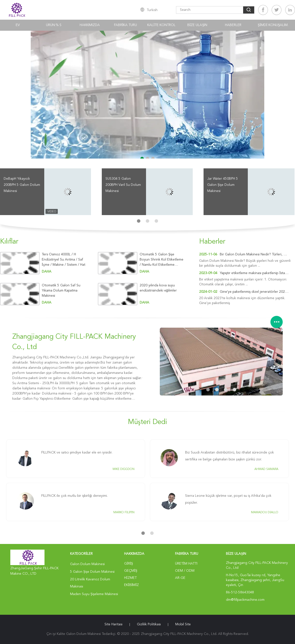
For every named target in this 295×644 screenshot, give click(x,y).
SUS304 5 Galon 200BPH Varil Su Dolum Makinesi (123, 185)
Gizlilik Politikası (149, 624)
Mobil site (183, 624)
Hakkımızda (90, 25)
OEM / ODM (185, 571)
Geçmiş (131, 571)
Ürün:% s (54, 25)
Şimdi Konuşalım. (273, 25)
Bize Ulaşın (197, 25)
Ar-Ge (180, 578)
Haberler (233, 25)
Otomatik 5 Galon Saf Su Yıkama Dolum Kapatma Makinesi (61, 291)
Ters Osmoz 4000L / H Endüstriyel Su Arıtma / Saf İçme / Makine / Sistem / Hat (64, 260)
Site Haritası (113, 624)
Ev (18, 25)
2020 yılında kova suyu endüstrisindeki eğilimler (158, 288)
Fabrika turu (126, 25)
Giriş (129, 564)
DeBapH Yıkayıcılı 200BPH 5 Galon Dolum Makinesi (22, 185)
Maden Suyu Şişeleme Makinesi (94, 594)
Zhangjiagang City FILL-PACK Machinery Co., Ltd (74, 342)
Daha (47, 272)
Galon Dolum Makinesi (87, 564)
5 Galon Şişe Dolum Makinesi (92, 572)
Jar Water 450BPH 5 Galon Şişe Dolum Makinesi (223, 185)
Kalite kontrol (161, 25)
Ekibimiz (132, 585)
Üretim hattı (186, 564)
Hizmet (130, 578)
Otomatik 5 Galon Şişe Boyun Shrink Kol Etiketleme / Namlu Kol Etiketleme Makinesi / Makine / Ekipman (162, 260)
